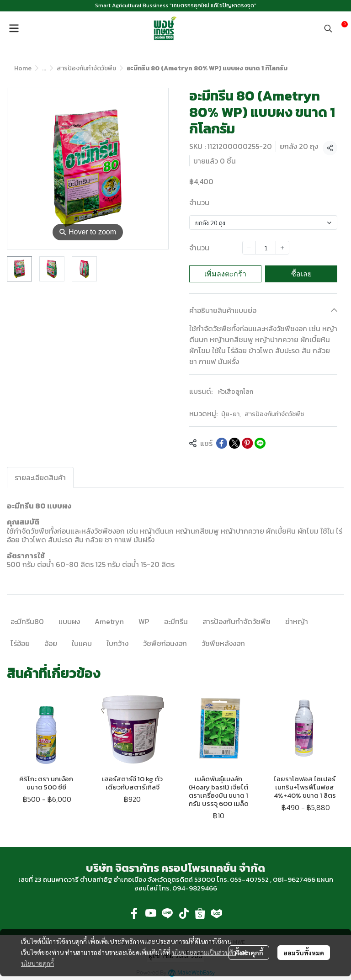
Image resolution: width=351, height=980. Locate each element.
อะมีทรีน (176, 621)
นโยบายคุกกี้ (37, 963)
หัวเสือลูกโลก (236, 392)
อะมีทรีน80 (27, 621)
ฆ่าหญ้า (297, 621)
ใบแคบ (82, 643)
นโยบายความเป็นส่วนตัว (204, 952)
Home (23, 68)
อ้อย (51, 643)
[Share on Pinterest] (247, 443)
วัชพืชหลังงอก (223, 643)
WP (144, 621)
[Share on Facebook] (222, 443)
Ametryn (109, 621)
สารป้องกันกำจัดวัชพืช (86, 68)
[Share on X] (234, 443)
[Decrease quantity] (249, 248)
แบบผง (69, 621)
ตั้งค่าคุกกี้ (249, 953)
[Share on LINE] (260, 443)
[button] (328, 28)
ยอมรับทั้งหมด (304, 953)
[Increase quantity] (282, 248)
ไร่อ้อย (20, 643)
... (44, 68)
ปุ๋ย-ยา (231, 414)
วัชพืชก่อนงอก (165, 643)
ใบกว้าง (117, 643)
